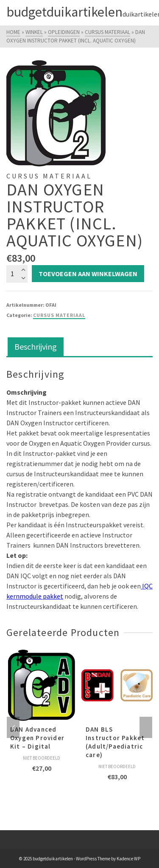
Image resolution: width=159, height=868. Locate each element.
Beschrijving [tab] (36, 346)
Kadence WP (128, 859)
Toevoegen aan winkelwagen (88, 274)
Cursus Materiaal (59, 315)
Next (146, 727)
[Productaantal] (17, 274)
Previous (13, 727)
